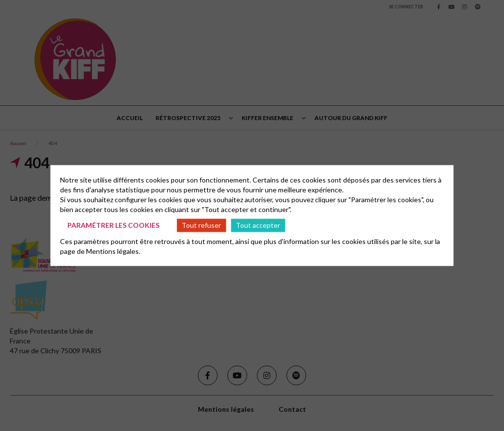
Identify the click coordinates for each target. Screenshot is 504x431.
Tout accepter (258, 225)
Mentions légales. (113, 251)
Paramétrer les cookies (113, 225)
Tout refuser (201, 225)
